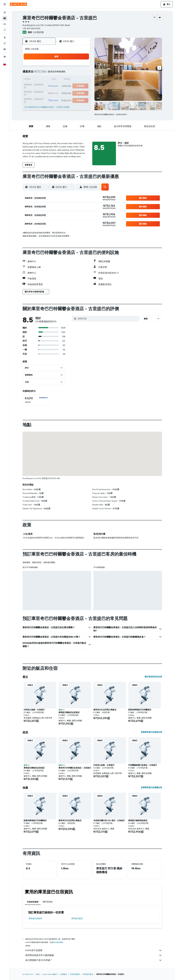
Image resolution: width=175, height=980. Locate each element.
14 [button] (57, 80)
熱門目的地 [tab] (48, 902)
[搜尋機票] (5, 13)
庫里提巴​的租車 (35, 918)
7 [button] (57, 73)
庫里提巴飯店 (77, 918)
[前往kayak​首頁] (18, 4)
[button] (5, 4)
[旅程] (5, 57)
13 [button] (50, 80)
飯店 (38, 974)
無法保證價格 (58, 942)
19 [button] (44, 86)
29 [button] (63, 93)
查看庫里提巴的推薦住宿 (151, 787)
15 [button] (63, 80)
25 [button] (83, 86)
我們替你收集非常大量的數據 (94, 955)
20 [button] (50, 86)
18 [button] (83, 80)
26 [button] (44, 93)
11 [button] (83, 73)
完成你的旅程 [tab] (33, 902)
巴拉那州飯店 (75, 974)
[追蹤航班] (5, 43)
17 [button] (76, 80)
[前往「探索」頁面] (5, 38)
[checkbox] (36, 400)
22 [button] (63, 86)
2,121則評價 (38, 32)
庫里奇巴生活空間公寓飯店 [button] (105, 710)
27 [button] (50, 93)
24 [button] (76, 86)
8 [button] (63, 73)
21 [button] (57, 86)
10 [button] (76, 73)
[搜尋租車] (5, 24)
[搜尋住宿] (5, 18)
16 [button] (70, 80)
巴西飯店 (64, 974)
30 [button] (70, 93)
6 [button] (50, 73)
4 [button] (83, 67)
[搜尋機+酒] (5, 30)
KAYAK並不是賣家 (94, 950)
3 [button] (76, 67)
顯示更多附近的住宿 (153, 677)
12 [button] (44, 80)
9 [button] (70, 73)
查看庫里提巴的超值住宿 (151, 732)
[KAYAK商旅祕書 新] (5, 49)
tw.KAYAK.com (28, 974)
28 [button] (57, 93)
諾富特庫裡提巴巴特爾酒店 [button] (140, 710)
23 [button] (70, 86)
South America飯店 (50, 974)
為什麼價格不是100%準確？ (94, 960)
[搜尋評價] (108, 319)
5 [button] (44, 73)
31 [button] (76, 93)
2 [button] (70, 67)
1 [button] (63, 67)
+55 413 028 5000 (31, 28)
